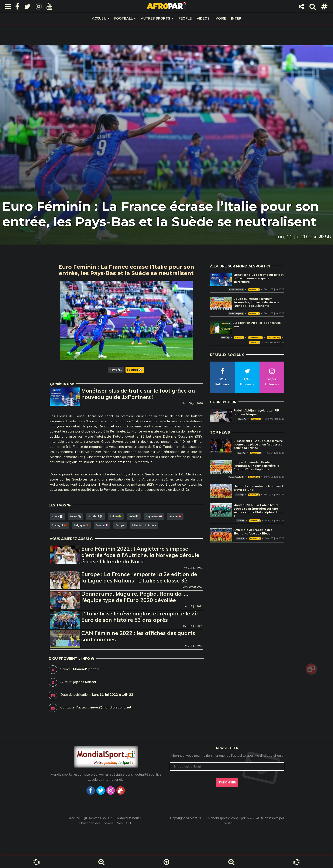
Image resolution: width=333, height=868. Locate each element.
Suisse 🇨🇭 (175, 516)
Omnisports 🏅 (255, 338)
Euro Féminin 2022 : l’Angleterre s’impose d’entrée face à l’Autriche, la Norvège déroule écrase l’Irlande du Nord (140, 555)
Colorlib (227, 823)
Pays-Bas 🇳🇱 (154, 516)
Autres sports (156, 18)
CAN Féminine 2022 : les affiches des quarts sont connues (138, 636)
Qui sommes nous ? (97, 818)
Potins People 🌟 (236, 314)
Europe (120, 525)
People (185, 18)
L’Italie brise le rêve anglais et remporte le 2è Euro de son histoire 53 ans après (140, 617)
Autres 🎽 (239, 338)
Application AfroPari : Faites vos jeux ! (257, 324)
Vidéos (203, 18)
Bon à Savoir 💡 (236, 290)
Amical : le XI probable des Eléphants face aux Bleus (253, 532)
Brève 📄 (57, 516)
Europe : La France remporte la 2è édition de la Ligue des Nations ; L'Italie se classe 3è (139, 577)
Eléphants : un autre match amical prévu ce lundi (258, 488)
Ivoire (220, 18)
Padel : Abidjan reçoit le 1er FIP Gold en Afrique (256, 412)
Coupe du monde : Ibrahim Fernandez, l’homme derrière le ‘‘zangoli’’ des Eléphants (256, 302)
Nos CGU (124, 823)
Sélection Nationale (144, 525)
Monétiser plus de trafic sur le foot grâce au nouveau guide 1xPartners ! (138, 394)
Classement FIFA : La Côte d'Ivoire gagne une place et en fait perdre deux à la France (258, 444)
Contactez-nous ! (128, 818)
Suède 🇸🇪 (116, 516)
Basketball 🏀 (274, 338)
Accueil (99, 18)
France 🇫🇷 (102, 525)
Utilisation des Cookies (96, 823)
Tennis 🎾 (256, 419)
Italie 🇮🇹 (134, 516)
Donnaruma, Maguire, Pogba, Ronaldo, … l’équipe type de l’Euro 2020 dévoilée (135, 597)
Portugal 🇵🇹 (59, 525)
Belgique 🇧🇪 (81, 525)
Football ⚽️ (135, 370)
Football (123, 18)
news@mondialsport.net (111, 707)
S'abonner (227, 782)
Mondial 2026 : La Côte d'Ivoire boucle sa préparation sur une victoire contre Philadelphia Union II (258, 510)
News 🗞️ (115, 370)
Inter (236, 18)
